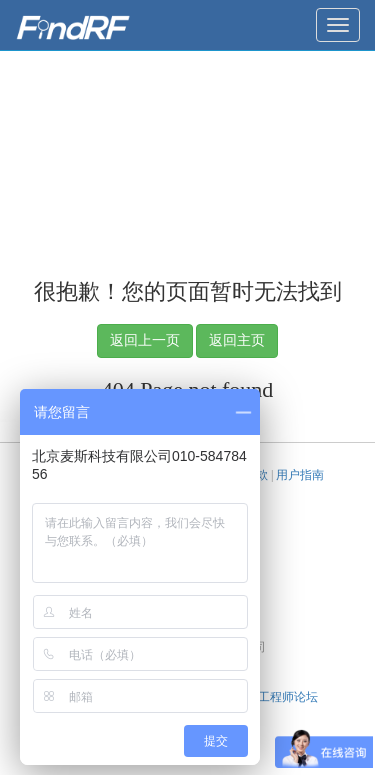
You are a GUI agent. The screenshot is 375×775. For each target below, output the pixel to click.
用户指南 (300, 475)
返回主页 (237, 340)
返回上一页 (145, 340)
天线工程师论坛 (276, 697)
